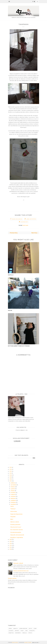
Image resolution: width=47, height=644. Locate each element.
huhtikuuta (13, 498)
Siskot (12, 519)
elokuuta (13, 491)
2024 (11, 469)
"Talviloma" (13, 509)
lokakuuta (13, 487)
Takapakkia (13, 517)
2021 (10, 473)
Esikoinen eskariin (15, 522)
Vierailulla (25, 633)
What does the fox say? (16, 527)
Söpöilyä (30, 633)
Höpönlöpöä (32, 631)
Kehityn (30, 628)
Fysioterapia (25, 225)
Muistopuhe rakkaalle (18, 563)
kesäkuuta (13, 495)
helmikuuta (13, 502)
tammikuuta (13, 504)
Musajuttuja (11, 633)
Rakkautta (15, 628)
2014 (10, 543)
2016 (10, 539)
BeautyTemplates (15, 642)
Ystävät (22, 631)
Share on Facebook (17, 219)
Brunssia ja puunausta (15, 524)
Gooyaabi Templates (28, 642)
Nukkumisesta (18, 633)
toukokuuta (13, 496)
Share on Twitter (31, 219)
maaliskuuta (13, 500)
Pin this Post (24, 222)
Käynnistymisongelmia (16, 532)
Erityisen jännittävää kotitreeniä (19, 346)
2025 (11, 467)
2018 (10, 479)
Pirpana (10, 628)
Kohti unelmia (14, 511)
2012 (10, 547)
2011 (10, 549)
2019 (10, 477)
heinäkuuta (13, 493)
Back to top (36, 643)
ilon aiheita (11, 631)
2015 (10, 541)
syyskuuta (13, 489)
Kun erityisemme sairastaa (17, 530)
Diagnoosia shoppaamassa (16, 514)
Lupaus (12, 506)
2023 (11, 471)
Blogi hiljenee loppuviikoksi (17, 537)
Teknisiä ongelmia (12, 578)
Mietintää (17, 631)
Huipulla (11, 275)
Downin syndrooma (23, 628)
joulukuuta (13, 483)
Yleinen (35, 628)
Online (10, 310)
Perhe (26, 631)
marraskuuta (14, 485)
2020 (11, 475)
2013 (10, 545)
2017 (10, 481)
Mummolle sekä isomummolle (17, 535)
